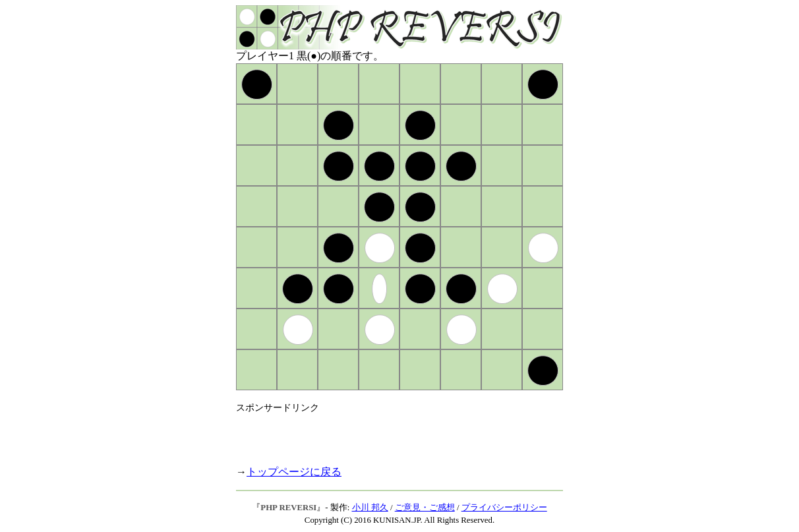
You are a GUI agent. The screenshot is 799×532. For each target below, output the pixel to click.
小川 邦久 (370, 508)
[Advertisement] (390, 434)
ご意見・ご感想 (425, 508)
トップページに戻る (294, 472)
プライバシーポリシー (504, 508)
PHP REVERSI (288, 508)
